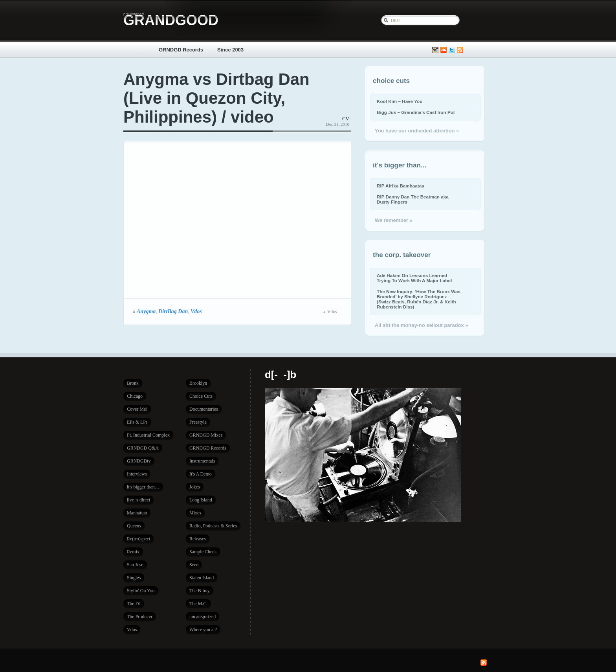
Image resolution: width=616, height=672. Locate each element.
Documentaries (204, 409)
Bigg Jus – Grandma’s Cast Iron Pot (416, 112)
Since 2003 (230, 50)
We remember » (394, 220)
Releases (198, 539)
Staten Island (202, 578)
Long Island (201, 500)
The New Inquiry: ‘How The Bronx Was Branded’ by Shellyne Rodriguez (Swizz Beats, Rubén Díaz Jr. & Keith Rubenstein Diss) (419, 299)
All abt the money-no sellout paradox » (421, 325)
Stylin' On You (141, 591)
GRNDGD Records (181, 50)
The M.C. (198, 604)
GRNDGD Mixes (206, 435)
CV (346, 118)
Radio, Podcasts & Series (213, 526)
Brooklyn (198, 383)
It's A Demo (201, 474)
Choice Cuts (201, 396)
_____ (137, 50)
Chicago (135, 396)
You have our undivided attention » (417, 131)
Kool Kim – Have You (400, 101)
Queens (134, 526)
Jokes (195, 487)
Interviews (137, 474)
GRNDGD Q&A (143, 448)
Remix (133, 552)
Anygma (146, 311)
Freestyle (198, 422)
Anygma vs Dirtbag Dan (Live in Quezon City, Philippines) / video (216, 98)
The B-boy (200, 591)
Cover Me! (137, 409)
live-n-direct (138, 500)
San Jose (135, 565)
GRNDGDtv (139, 461)
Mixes (195, 513)
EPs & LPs (137, 422)
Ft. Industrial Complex (148, 435)
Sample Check (203, 552)
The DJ (134, 604)
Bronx (133, 383)
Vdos (196, 311)
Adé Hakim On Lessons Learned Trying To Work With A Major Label (414, 278)
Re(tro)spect (138, 539)
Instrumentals (202, 461)
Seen (194, 565)
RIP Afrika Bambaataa (401, 186)
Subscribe (460, 50)
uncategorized (203, 617)
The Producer (140, 617)
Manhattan (137, 513)
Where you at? (203, 630)
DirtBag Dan (173, 311)
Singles (134, 578)
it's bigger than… (143, 487)
